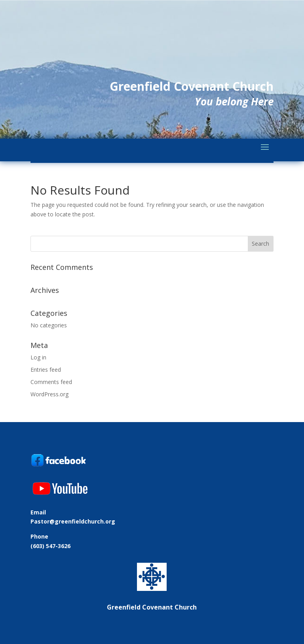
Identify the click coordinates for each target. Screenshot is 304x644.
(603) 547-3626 (50, 546)
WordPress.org (49, 394)
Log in (38, 357)
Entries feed (46, 370)
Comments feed (51, 382)
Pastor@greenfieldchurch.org (73, 521)
